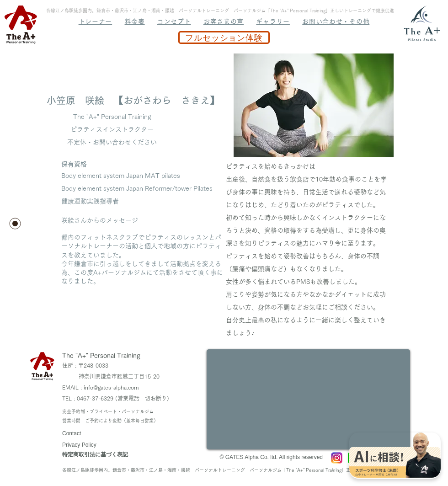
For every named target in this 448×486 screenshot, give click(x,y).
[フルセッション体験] (224, 37)
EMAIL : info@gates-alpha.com (101, 387)
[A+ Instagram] (337, 458)
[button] (314, 105)
